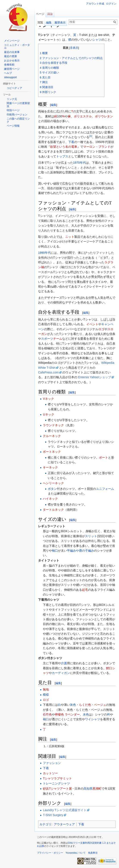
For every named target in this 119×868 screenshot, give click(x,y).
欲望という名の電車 (64, 147)
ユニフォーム (105, 489)
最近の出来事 (12, 52)
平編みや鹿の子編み (80, 551)
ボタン (52, 489)
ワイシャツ (93, 719)
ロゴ (101, 329)
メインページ (12, 41)
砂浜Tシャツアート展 (57, 789)
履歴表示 (60, 23)
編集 (54, 105)
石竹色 (47, 714)
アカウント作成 (95, 4)
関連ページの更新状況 (18, 105)
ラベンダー (72, 714)
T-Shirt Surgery (53, 815)
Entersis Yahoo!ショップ (95, 377)
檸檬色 (59, 714)
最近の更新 (11, 56)
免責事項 (93, 853)
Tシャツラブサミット (57, 778)
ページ (40, 14)
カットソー (50, 773)
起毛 (85, 590)
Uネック (48, 414)
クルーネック (52, 436)
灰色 (73, 705)
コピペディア (14, 88)
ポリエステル (83, 116)
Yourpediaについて (76, 853)
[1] (91, 136)
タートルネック (53, 510)
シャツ (97, 40)
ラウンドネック (53, 425)
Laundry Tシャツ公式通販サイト (65, 810)
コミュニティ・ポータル (17, 47)
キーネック (50, 467)
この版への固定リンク (18, 120)
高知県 (88, 789)
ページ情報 (13, 126)
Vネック (48, 399)
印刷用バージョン (17, 115)
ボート (104, 457)
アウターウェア (64, 824)
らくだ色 (85, 705)
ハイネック (50, 499)
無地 (46, 689)
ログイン (111, 4)
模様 (46, 695)
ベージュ (100, 705)
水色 (86, 714)
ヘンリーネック (53, 483)
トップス (62, 156)
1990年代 (44, 253)
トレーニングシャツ (56, 783)
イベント (92, 324)
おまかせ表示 (12, 61)
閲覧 (40, 23)
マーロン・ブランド (97, 147)
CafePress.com (48, 372)
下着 (71, 142)
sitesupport (10, 77)
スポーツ (47, 339)
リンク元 (12, 99)
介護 (64, 663)
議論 (50, 14)
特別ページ (13, 110)
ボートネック (52, 452)
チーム (58, 339)
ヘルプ (8, 73)
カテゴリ (45, 824)
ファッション (52, 763)
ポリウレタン (104, 116)
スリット (91, 536)
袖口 (55, 551)
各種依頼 (9, 65)
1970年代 (80, 163)
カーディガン (61, 673)
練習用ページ (12, 69)
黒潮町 (97, 789)
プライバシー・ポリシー (50, 853)
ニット (70, 237)
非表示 (74, 48)
